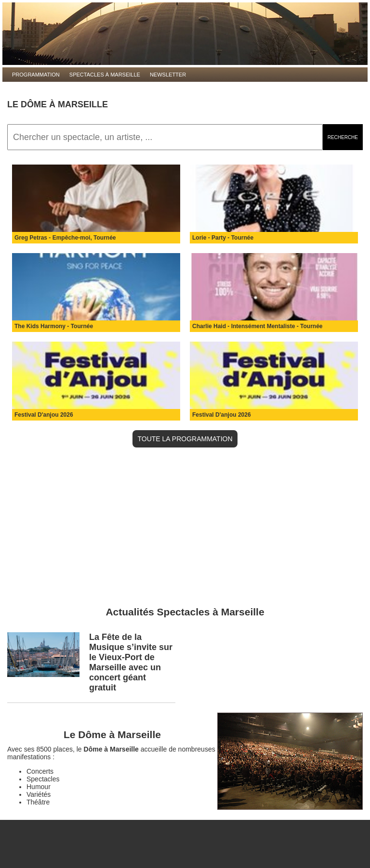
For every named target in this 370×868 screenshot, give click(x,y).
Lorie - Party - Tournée (223, 238)
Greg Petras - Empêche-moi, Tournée (65, 238)
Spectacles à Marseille (105, 75)
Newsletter (168, 75)
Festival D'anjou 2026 (44, 415)
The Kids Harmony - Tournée (54, 326)
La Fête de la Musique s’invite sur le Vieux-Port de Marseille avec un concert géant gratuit (131, 662)
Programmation (36, 75)
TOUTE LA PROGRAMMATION (185, 439)
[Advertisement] (185, 529)
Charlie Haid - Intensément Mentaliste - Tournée (258, 326)
